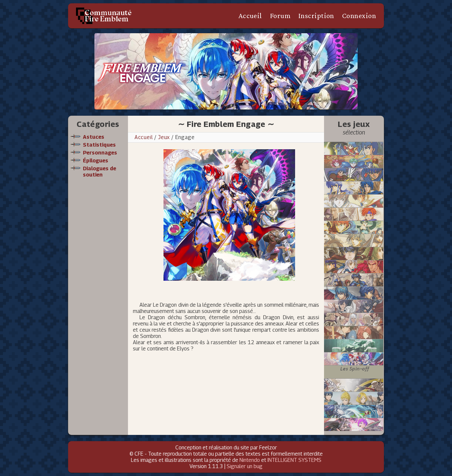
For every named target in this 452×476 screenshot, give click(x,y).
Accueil (250, 16)
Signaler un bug (245, 466)
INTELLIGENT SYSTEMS (294, 460)
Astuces (94, 137)
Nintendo (250, 460)
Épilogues (96, 161)
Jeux (164, 137)
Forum (280, 16)
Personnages (100, 153)
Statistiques (99, 145)
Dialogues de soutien (100, 172)
